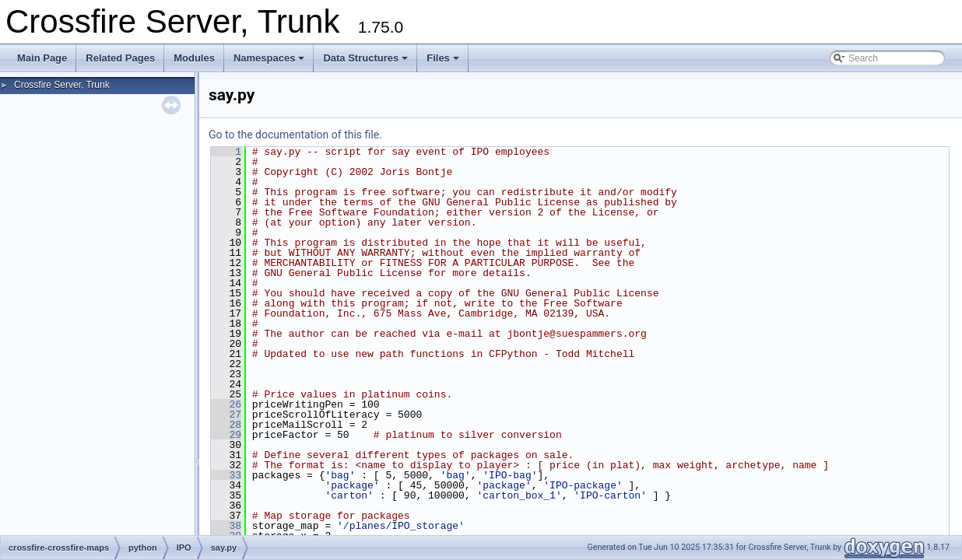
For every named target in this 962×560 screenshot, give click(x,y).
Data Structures (365, 58)
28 (226, 425)
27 (226, 415)
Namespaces (269, 58)
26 (226, 404)
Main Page (42, 58)
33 (226, 475)
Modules (194, 58)
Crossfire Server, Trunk (62, 85)
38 (226, 526)
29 (226, 435)
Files (443, 58)
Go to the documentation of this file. (295, 135)
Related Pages (120, 58)
